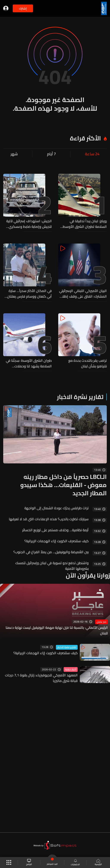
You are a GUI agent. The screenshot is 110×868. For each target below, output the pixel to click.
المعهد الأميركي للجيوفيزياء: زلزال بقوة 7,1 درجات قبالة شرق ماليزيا (41, 678)
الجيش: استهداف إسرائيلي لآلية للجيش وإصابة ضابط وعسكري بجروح (29, 224)
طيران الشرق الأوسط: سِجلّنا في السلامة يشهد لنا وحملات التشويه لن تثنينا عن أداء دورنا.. (29, 363)
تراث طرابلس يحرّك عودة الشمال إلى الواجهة (57, 508)
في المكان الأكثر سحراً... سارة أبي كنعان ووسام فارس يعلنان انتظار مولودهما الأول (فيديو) (29, 293)
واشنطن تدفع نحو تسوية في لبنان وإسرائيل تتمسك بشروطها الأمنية (52, 566)
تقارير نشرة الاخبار (80, 397)
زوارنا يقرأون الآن (88, 575)
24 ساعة (92, 154)
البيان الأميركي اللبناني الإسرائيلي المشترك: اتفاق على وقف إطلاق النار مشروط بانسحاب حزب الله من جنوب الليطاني (83, 293)
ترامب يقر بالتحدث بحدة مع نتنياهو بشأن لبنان (88, 363)
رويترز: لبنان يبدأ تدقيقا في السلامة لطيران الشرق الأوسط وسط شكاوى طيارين (85, 224)
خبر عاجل (101, 622)
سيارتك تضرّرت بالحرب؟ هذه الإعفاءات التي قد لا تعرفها (49, 519)
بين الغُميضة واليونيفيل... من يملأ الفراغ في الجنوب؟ (51, 552)
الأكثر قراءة (85, 138)
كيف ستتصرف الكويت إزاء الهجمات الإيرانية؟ (57, 541)
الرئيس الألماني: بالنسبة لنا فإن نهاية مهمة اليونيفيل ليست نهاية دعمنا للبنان (57, 630)
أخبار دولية (71, 669)
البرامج (29, 863)
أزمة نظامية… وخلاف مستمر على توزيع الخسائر (55, 530)
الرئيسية (98, 863)
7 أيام (51, 154)
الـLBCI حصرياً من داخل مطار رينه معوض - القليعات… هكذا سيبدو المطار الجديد (64, 485)
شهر (14, 154)
